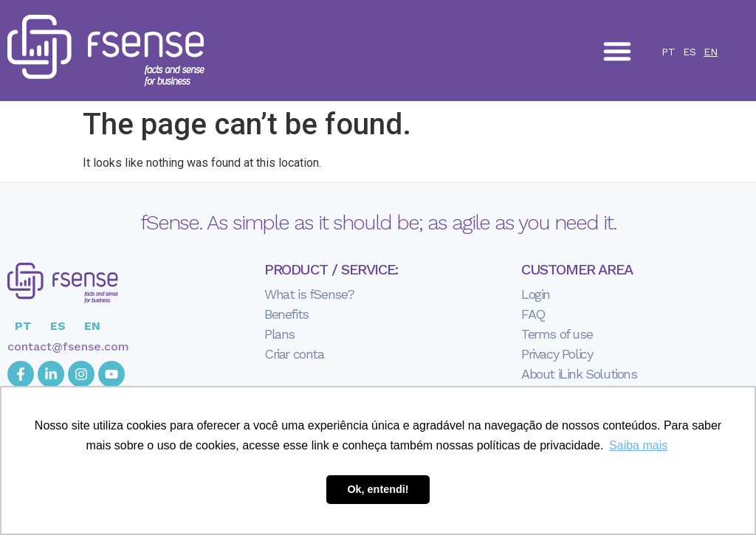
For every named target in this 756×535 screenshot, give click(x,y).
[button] (617, 51)
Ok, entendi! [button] (378, 489)
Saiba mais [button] (638, 445)
